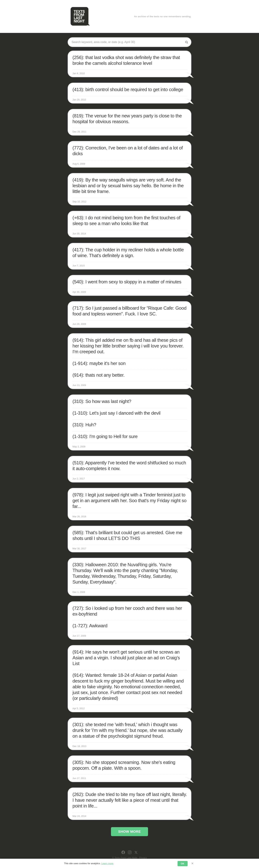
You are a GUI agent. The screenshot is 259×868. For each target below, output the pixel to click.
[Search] (187, 42)
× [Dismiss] (192, 863)
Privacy (143, 858)
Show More (129, 832)
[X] (136, 852)
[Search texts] (127, 42)
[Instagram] (130, 852)
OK (183, 864)
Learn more (107, 863)
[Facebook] (123, 852)
